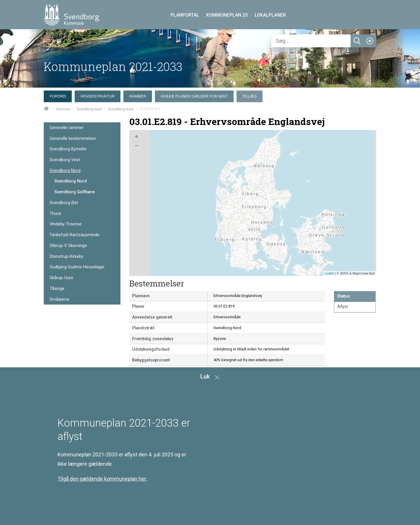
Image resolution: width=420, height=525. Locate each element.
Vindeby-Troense (66, 224)
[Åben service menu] (370, 41)
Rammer (63, 109)
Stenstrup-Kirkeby (66, 257)
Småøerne (60, 299)
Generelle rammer (67, 128)
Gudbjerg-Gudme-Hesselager (77, 267)
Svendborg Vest (65, 160)
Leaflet (329, 273)
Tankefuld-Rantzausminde (75, 235)
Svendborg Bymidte (68, 149)
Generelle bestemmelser (73, 139)
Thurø (55, 214)
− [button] (136, 146)
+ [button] (136, 137)
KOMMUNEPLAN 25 (227, 15)
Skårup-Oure (61, 278)
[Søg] (311, 41)
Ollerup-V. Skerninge (68, 246)
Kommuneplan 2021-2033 (113, 66)
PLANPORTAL (185, 15)
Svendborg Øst (64, 203)
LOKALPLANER (270, 15)
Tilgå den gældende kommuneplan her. (102, 479)
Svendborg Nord (89, 109)
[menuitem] (59, 95)
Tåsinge (57, 289)
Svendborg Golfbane (75, 192)
